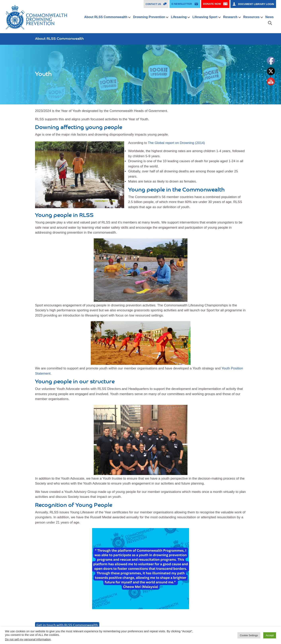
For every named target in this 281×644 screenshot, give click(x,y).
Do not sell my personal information (28, 639)
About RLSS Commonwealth (106, 17)
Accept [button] (270, 635)
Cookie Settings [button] (249, 635)
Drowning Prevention (149, 17)
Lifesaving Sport (205, 17)
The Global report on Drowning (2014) (176, 143)
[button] (129, 17)
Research (230, 17)
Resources (251, 17)
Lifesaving (179, 17)
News (269, 17)
